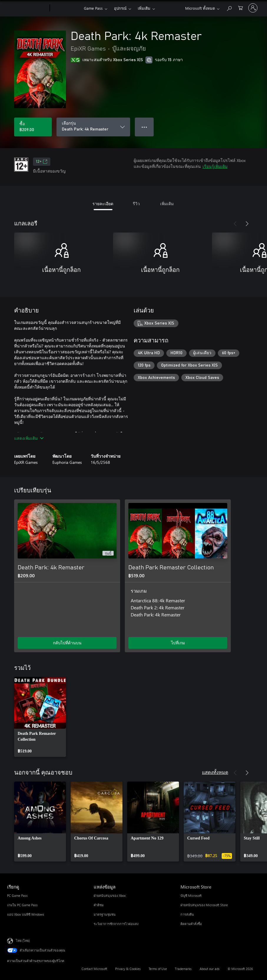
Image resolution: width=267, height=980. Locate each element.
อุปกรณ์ (120, 8)
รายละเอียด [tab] (103, 204)
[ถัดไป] (247, 224)
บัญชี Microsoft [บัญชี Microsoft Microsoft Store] (191, 895)
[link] (40, 717)
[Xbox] (66, 8)
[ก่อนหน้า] (235, 224)
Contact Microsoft (94, 969)
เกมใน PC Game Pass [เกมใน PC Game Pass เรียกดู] (22, 905)
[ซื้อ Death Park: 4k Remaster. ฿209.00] (33, 127)
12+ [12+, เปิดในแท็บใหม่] (42, 162)
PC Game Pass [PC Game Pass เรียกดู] (17, 895)
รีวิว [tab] (136, 204)
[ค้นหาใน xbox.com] (229, 7)
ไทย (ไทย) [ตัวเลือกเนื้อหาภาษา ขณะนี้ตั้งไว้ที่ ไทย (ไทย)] (23, 940)
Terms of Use (158, 969)
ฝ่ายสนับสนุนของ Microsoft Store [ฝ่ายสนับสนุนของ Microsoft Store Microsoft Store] (204, 905)
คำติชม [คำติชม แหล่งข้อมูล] (99, 905)
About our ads (210, 969)
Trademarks (183, 969)
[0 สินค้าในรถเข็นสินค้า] (241, 7)
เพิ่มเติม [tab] (167, 204)
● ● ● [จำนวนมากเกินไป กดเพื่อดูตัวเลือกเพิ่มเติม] (144, 127)
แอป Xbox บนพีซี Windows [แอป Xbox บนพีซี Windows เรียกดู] (26, 914)
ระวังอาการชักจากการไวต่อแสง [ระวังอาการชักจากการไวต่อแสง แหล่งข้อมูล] (116, 924)
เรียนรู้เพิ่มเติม (215, 166)
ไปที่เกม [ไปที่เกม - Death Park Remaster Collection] (178, 643)
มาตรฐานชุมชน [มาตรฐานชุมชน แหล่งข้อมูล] (105, 914)
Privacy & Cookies (128, 969)
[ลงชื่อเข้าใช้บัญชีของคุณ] (253, 8)
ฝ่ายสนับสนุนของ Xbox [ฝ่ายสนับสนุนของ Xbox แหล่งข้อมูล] (110, 895)
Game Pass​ (93, 8)
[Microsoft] (27, 8)
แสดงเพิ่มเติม (29, 438)
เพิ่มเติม (144, 8)
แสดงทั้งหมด (215, 772)
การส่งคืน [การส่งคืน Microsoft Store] (187, 914)
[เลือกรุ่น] (93, 127)
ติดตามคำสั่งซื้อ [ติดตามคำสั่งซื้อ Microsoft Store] (191, 924)
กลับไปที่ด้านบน (67, 643)
